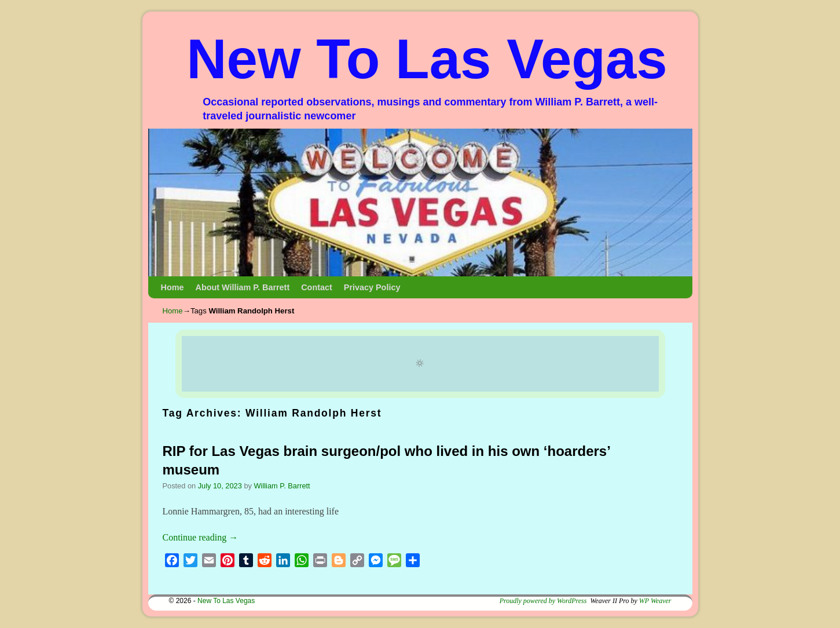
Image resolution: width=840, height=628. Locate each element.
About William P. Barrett (242, 287)
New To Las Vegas (427, 59)
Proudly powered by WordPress (543, 601)
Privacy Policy (372, 287)
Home (173, 287)
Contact (317, 287)
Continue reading (201, 537)
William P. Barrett (282, 486)
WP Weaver (655, 601)
